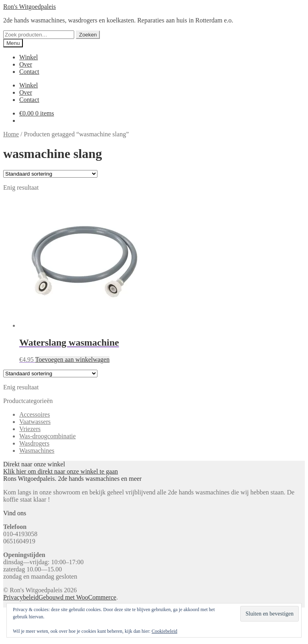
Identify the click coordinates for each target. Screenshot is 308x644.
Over (26, 64)
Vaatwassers (35, 422)
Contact (29, 72)
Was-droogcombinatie (48, 436)
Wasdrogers (34, 443)
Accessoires (34, 414)
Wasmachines (37, 451)
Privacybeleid (21, 597)
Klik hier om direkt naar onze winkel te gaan (61, 471)
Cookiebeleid (164, 631)
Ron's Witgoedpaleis (29, 7)
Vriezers (30, 429)
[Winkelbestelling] (50, 174)
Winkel (28, 57)
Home (11, 134)
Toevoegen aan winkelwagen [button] (72, 359)
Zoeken (88, 35)
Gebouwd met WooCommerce (77, 597)
